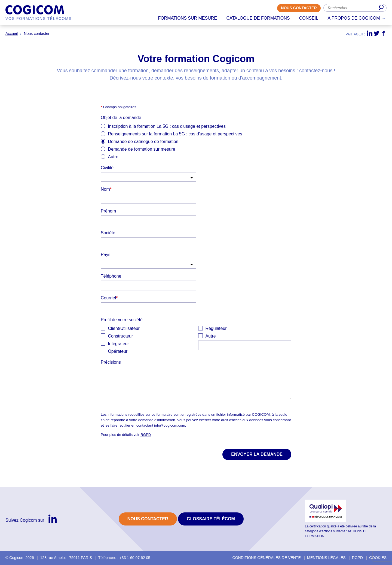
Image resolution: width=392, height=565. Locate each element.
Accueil (12, 34)
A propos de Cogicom (354, 18)
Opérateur (118, 352)
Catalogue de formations (258, 18)
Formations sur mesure (187, 18)
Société (108, 233)
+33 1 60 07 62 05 (135, 558)
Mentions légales (326, 558)
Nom (106, 189)
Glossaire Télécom (211, 519)
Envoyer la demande (257, 455)
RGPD (146, 435)
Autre (113, 157)
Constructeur (120, 336)
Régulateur (216, 329)
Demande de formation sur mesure (141, 149)
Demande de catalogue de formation (143, 142)
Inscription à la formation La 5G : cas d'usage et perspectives (167, 127)
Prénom (108, 211)
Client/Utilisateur (124, 329)
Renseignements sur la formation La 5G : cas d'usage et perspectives (175, 134)
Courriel (109, 298)
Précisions (111, 362)
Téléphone (111, 276)
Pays (106, 255)
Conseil (309, 18)
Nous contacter (299, 8)
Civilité (107, 168)
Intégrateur (118, 344)
